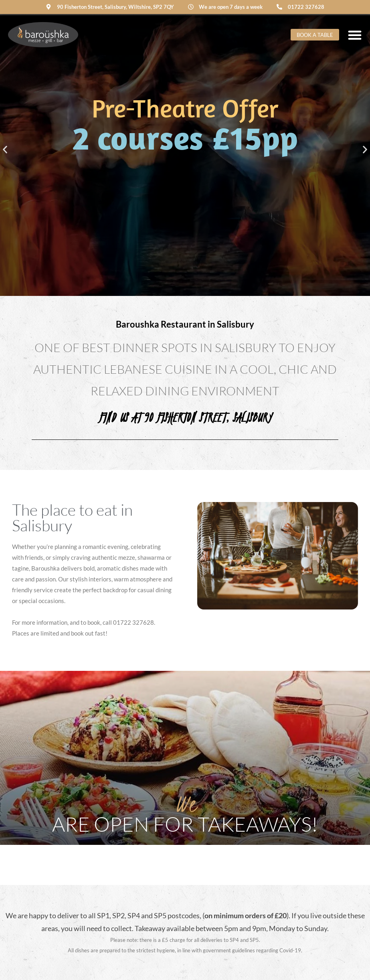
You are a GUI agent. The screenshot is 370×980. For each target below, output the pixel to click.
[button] (5, 150)
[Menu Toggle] (355, 35)
